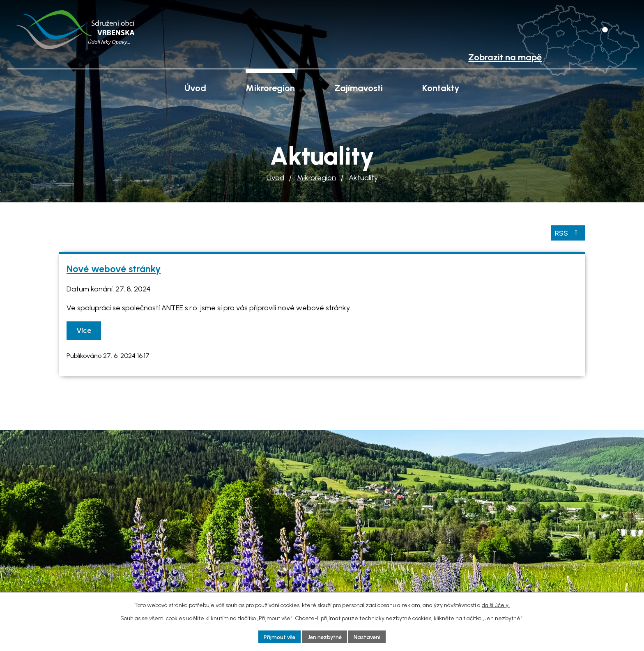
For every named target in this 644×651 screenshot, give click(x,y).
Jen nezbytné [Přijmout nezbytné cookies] (325, 636)
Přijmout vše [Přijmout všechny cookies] (278, 636)
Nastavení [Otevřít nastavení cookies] (369, 636)
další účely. (496, 604)
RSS (568, 232)
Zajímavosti (359, 88)
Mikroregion (316, 178)
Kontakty (441, 88)
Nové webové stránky (114, 268)
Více (85, 330)
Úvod (275, 178)
